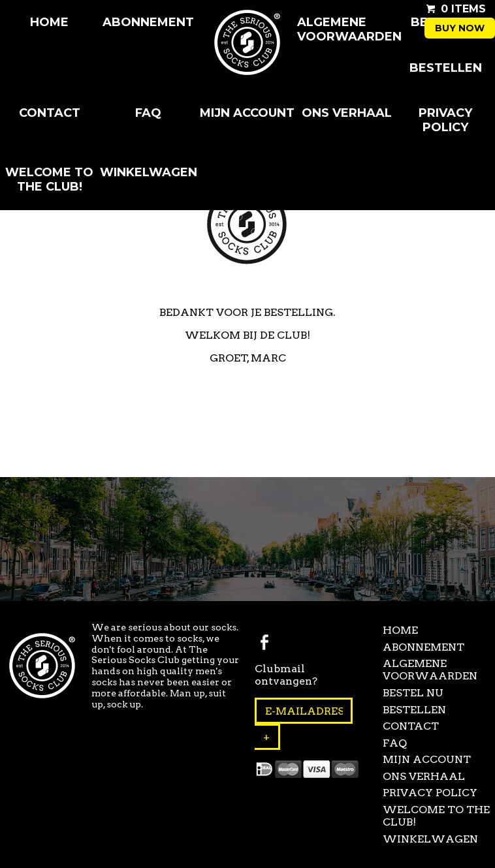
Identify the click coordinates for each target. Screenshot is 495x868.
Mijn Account (247, 113)
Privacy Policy (445, 120)
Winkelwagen (149, 172)
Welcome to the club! (49, 179)
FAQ (148, 113)
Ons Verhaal (347, 113)
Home (49, 22)
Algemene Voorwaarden (347, 29)
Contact (50, 113)
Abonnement (148, 22)
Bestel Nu (413, 693)
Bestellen (446, 68)
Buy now (460, 28)
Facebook (264, 642)
